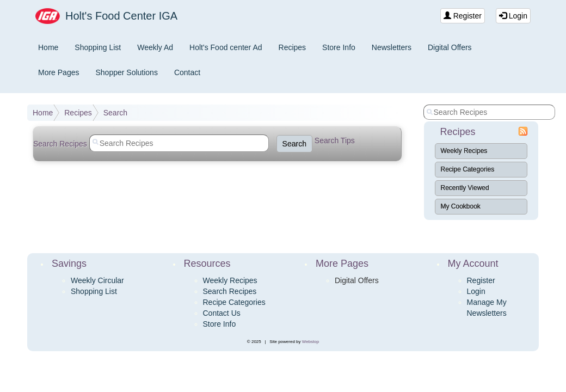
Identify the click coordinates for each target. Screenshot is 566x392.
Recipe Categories (468, 169)
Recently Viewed (465, 188)
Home (48, 47)
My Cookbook (461, 206)
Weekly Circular (97, 280)
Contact (187, 72)
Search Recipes (230, 291)
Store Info (339, 47)
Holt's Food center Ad (226, 47)
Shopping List (98, 47)
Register (463, 16)
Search (115, 113)
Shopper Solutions (126, 72)
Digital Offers (450, 47)
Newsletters (392, 47)
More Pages (59, 72)
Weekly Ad (155, 47)
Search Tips (335, 140)
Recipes (293, 47)
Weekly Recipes (464, 151)
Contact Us (222, 313)
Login (513, 16)
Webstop (310, 342)
